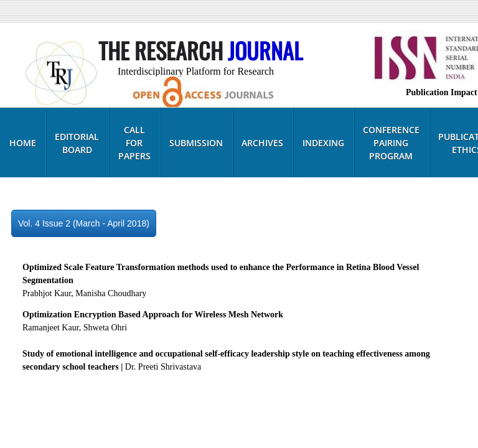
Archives (262, 143)
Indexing (323, 143)
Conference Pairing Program (391, 143)
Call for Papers (134, 143)
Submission (196, 143)
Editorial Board (77, 143)
